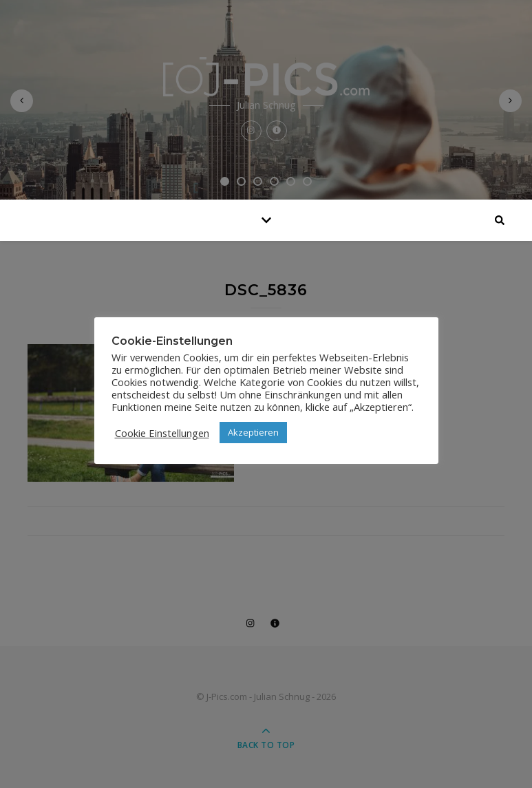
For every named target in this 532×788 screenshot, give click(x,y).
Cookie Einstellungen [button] (162, 433)
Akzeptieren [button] (253, 432)
